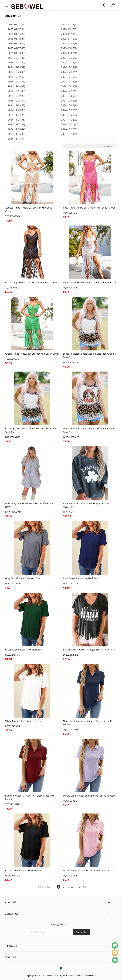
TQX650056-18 (13, 216)
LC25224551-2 (13, 876)
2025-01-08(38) (70, 43)
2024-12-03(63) (16, 105)
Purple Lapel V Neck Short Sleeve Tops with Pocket (90, 796)
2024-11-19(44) (16, 129)
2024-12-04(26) (70, 101)
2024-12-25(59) (16, 67)
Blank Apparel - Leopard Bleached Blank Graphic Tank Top (31, 430)
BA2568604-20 (13, 437)
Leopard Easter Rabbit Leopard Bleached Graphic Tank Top (89, 355)
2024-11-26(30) (70, 115)
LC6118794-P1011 (15, 512)
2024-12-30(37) (70, 58)
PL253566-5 (69, 512)
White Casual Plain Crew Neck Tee (23, 721)
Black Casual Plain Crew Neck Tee (23, 871)
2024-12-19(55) (16, 77)
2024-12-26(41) (70, 62)
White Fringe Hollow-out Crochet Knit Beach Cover (90, 283)
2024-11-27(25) (16, 115)
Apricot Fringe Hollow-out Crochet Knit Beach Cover (29, 209)
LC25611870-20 (71, 437)
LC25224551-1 (13, 726)
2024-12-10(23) (70, 91)
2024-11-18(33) (70, 129)
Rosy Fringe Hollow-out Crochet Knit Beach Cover (89, 208)
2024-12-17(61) (16, 82)
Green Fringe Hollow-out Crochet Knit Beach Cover (32, 354)
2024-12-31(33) (16, 58)
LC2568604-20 (70, 362)
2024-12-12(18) (70, 86)
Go (85, 887)
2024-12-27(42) (16, 62)
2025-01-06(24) (70, 48)
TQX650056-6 (70, 213)
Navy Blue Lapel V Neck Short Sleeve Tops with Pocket (88, 723)
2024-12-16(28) (70, 82)
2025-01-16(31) (70, 29)
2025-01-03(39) (16, 53)
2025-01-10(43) (70, 39)
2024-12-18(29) (70, 77)
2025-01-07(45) (16, 48)
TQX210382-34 (71, 730)
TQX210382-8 (70, 801)
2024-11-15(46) (16, 134)
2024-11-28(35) (70, 110)
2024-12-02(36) (70, 105)
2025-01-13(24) (16, 39)
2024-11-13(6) (16, 139)
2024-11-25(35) (16, 120)
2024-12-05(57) (16, 101)
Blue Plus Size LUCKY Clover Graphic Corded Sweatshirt (87, 505)
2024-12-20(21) (70, 72)
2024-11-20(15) (70, 124)
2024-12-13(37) (16, 86)
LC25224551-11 (13, 583)
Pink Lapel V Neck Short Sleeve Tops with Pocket (88, 871)
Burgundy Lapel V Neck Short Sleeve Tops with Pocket (30, 797)
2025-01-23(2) (16, 24)
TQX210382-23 (13, 804)
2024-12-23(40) (16, 72)
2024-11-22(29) (70, 120)
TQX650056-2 (12, 288)
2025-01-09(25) (16, 43)
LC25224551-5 (70, 583)
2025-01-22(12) (70, 24)
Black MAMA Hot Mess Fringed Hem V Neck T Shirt (90, 650)
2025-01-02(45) (70, 53)
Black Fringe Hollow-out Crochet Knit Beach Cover (32, 283)
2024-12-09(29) (16, 96)
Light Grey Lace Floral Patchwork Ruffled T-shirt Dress (30, 505)
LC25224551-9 (13, 655)
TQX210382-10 (71, 876)
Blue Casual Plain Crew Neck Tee (80, 578)
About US (11, 902)
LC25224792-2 (70, 655)
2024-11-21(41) (16, 124)
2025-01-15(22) (16, 34)
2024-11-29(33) (16, 110)
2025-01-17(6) (16, 29)
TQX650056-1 (70, 288)
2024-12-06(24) (70, 96)
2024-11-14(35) (70, 134)
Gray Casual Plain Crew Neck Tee (23, 578)
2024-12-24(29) (70, 67)
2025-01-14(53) (70, 34)
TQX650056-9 (12, 359)
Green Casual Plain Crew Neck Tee (23, 650)
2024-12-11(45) (16, 91)
